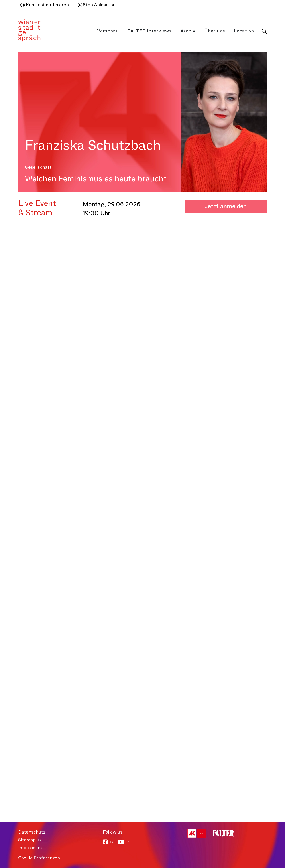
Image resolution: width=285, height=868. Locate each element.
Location (244, 31)
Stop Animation (97, 5)
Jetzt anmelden (226, 206)
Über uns (215, 31)
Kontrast (45, 5)
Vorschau (108, 31)
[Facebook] (108, 842)
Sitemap (27, 840)
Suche (264, 31)
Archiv (188, 31)
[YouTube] (124, 842)
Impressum (30, 848)
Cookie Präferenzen (39, 858)
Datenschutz (32, 832)
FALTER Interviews (150, 31)
